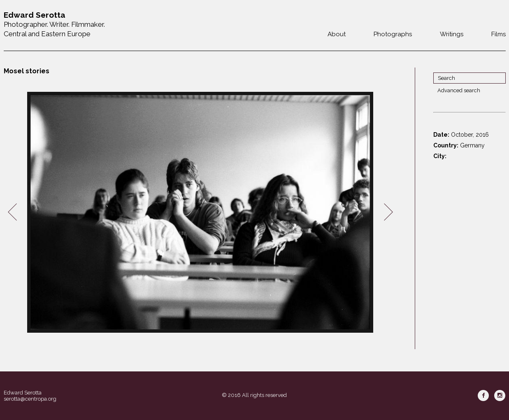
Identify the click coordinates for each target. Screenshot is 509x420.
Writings (452, 34)
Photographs (393, 34)
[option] (200, 212)
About (337, 34)
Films (499, 34)
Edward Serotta (23, 393)
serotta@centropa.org (30, 399)
